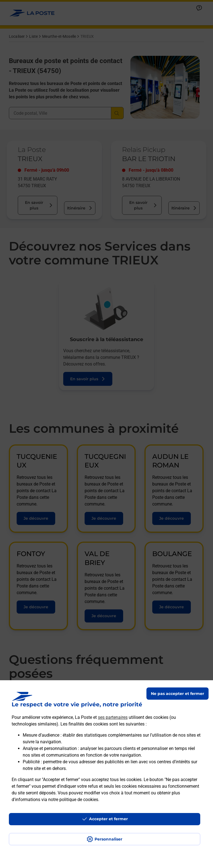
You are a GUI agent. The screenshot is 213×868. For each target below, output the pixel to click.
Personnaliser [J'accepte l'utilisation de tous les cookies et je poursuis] (108, 839)
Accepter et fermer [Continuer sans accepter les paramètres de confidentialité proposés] (108, 819)
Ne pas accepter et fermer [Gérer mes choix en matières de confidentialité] (177, 694)
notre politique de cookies (73, 800)
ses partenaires (113, 717)
